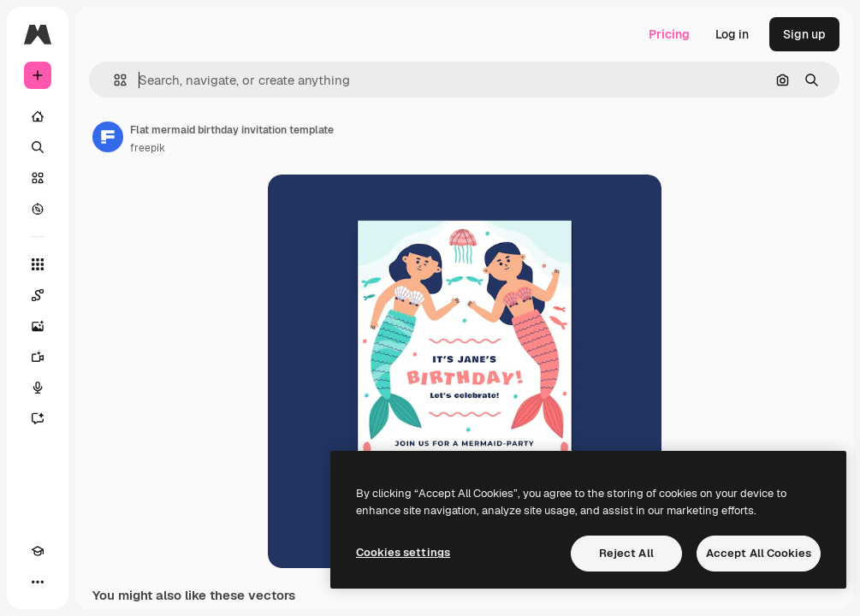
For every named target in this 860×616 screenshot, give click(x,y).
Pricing (669, 34)
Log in (732, 34)
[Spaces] (38, 295)
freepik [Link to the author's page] (148, 148)
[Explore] (38, 209)
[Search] (38, 147)
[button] (113, 80)
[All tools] (38, 264)
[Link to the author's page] (108, 137)
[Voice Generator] (38, 388)
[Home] (38, 116)
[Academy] (38, 551)
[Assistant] (38, 418)
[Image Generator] (38, 326)
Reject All (626, 553)
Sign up (804, 34)
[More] (38, 582)
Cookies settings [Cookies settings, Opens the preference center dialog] (403, 552)
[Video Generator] (38, 357)
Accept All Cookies (759, 553)
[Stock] (38, 178)
